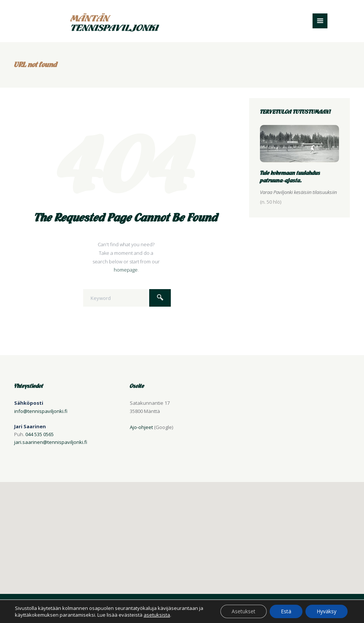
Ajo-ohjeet (141, 427)
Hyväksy (327, 611)
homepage (126, 270)
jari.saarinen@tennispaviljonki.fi (51, 442)
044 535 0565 (40, 434)
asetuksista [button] (157, 615)
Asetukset (244, 611)
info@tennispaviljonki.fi (41, 411)
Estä (286, 611)
